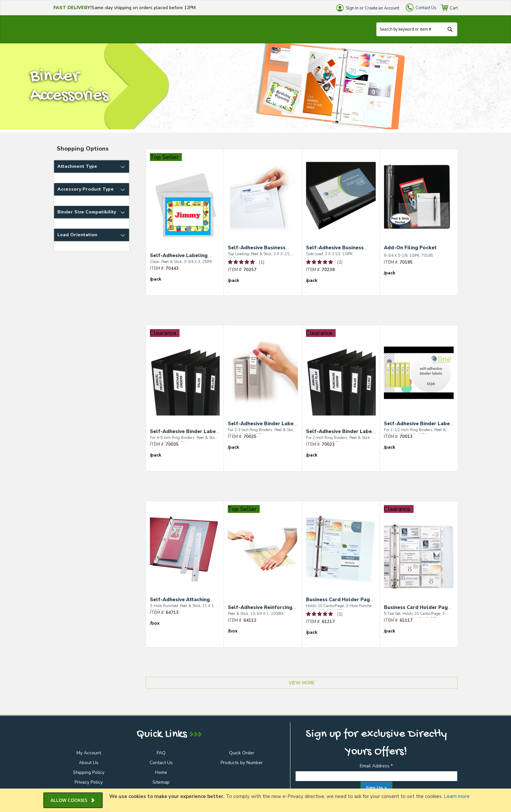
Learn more (457, 796)
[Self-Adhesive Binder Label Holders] (185, 386)
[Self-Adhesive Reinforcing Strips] (263, 562)
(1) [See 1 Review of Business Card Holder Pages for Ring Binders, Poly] (340, 614)
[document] (256, 800)
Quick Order (242, 753)
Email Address (376, 766)
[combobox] (417, 29)
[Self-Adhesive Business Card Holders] (263, 202)
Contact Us (426, 8)
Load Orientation (77, 235)
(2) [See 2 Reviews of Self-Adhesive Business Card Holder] (340, 262)
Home (161, 772)
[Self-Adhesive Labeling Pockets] (185, 210)
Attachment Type (77, 166)
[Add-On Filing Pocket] (419, 203)
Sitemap (161, 782)
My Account (89, 753)
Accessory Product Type (86, 189)
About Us (89, 763)
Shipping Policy (89, 772)
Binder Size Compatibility (87, 212)
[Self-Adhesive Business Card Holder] (341, 202)
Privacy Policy (89, 782)
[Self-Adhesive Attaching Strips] (185, 554)
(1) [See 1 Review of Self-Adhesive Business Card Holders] (262, 262)
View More (302, 683)
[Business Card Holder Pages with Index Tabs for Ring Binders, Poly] (419, 562)
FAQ (161, 753)
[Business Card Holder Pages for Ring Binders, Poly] (341, 554)
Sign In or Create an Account (372, 8)
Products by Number (242, 763)
